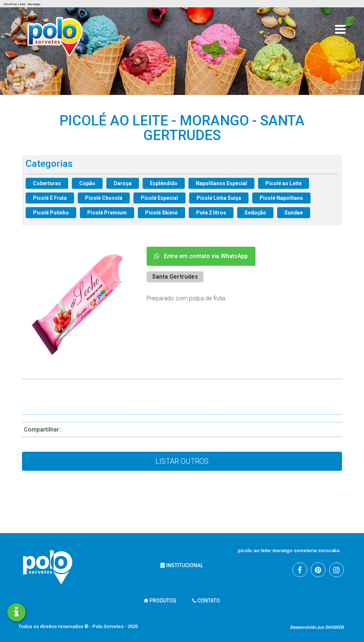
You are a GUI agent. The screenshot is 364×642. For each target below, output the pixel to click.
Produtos (160, 601)
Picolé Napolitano (281, 198)
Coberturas (47, 183)
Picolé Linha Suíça (219, 198)
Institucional (182, 565)
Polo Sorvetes (109, 626)
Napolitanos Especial (221, 183)
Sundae (294, 213)
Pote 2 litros (211, 213)
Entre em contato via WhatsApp (201, 256)
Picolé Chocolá (104, 198)
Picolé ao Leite (284, 183)
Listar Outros (182, 461)
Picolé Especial (159, 198)
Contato (206, 601)
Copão (87, 183)
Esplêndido (164, 183)
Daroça (123, 183)
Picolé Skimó (161, 213)
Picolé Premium (107, 213)
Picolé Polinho (51, 213)
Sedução (255, 213)
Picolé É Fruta (50, 198)
